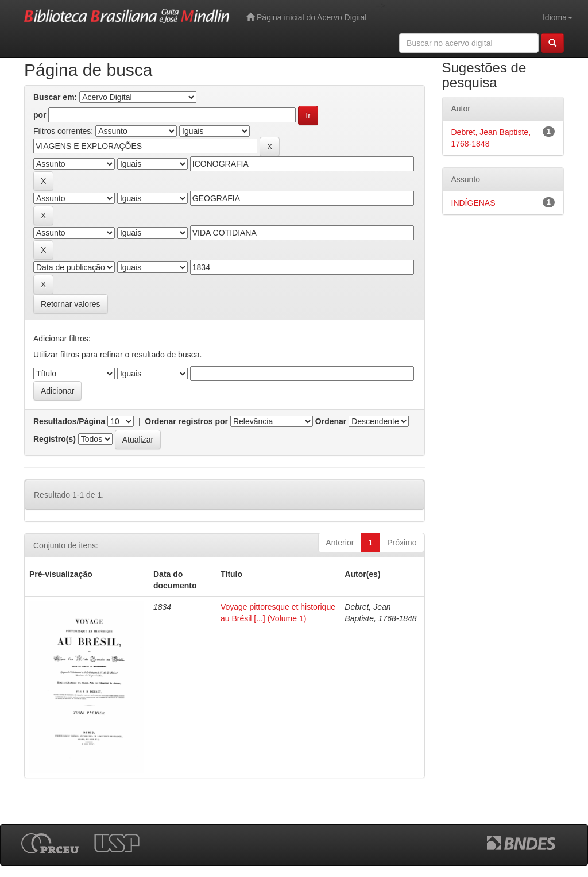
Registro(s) (55, 439)
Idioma (558, 17)
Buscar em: (55, 97)
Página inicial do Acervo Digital (306, 17)
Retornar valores (71, 304)
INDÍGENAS (473, 203)
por (40, 115)
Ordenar (331, 421)
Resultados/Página (69, 421)
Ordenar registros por (186, 421)
